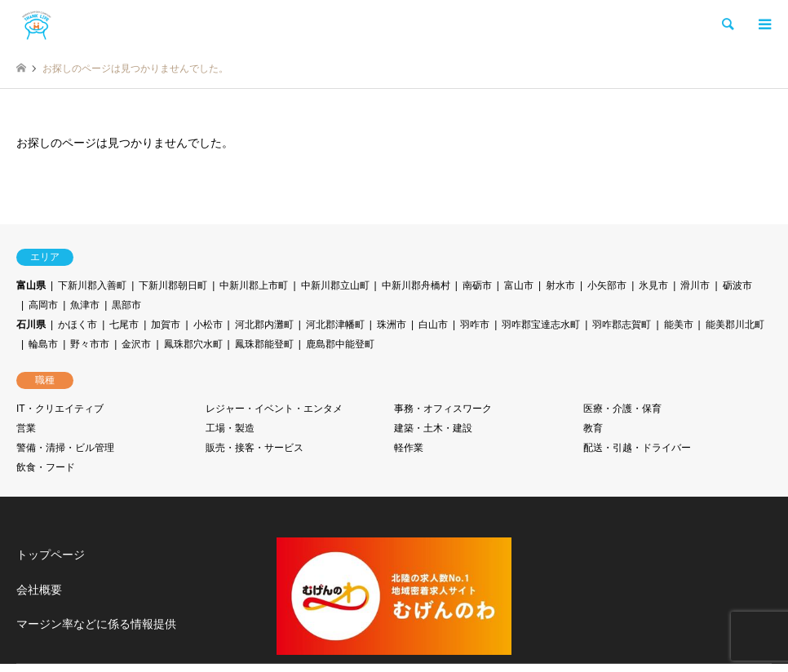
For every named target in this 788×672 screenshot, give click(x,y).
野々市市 (90, 344)
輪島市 (43, 344)
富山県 (31, 285)
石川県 (31, 325)
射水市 (560, 285)
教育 (593, 428)
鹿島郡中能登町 (340, 344)
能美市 (679, 325)
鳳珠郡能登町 (264, 344)
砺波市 (737, 285)
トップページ (51, 555)
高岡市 (43, 305)
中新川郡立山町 (335, 285)
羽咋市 (475, 325)
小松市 (208, 325)
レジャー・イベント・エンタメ (274, 409)
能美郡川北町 (735, 325)
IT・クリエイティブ (60, 409)
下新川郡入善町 (92, 285)
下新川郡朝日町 (173, 285)
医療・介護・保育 (622, 409)
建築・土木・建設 (433, 428)
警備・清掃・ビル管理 (65, 448)
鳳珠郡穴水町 (193, 344)
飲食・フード (46, 467)
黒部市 (126, 305)
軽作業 (409, 448)
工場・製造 (230, 428)
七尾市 (124, 325)
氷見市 (653, 285)
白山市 (433, 325)
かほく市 (77, 325)
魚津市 (85, 305)
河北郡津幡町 (335, 325)
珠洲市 (392, 325)
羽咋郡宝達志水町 (541, 325)
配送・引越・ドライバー (637, 448)
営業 (26, 428)
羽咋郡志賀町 (622, 325)
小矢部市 (607, 285)
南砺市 (477, 285)
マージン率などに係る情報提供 (96, 624)
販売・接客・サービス (255, 448)
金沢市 (136, 344)
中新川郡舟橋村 (416, 285)
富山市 (519, 285)
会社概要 (39, 590)
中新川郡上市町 (254, 285)
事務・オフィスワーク (443, 409)
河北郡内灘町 (264, 325)
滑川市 (695, 285)
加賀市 (166, 325)
